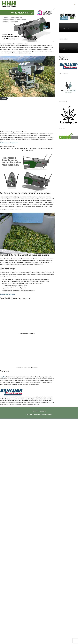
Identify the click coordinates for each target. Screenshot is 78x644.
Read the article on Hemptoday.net (9, 143)
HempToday (3, 377)
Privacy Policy (35, 411)
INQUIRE (4, 98)
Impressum (43, 411)
